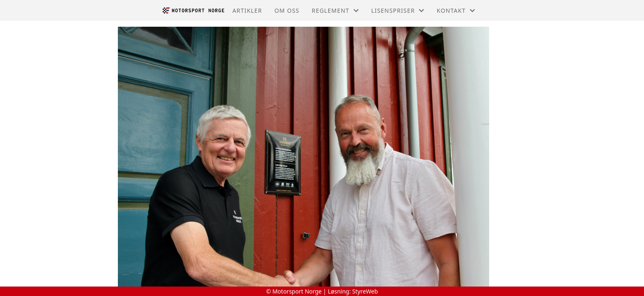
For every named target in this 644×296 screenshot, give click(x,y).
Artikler (247, 10)
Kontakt (456, 10)
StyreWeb (365, 291)
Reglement (335, 10)
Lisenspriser (398, 10)
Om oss (287, 10)
